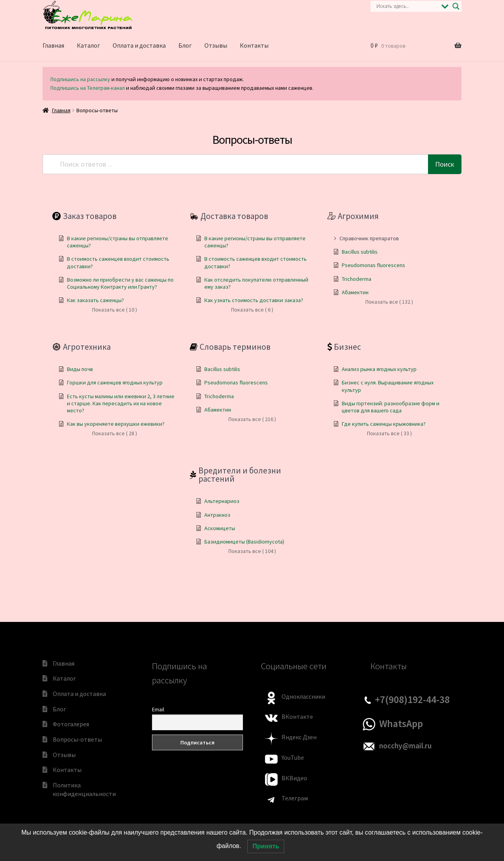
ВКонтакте (297, 716)
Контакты (254, 45)
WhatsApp (401, 724)
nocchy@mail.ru (405, 746)
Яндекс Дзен (299, 737)
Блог (185, 45)
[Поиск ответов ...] (236, 164)
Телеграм (295, 798)
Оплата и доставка (139, 45)
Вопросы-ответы (77, 739)
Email (158, 709)
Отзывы (216, 45)
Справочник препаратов (369, 238)
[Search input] (407, 6)
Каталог (88, 45)
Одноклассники (303, 696)
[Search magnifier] (456, 6)
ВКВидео (294, 778)
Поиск (445, 164)
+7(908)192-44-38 (412, 700)
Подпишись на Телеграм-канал (88, 88)
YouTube (293, 757)
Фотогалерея (71, 724)
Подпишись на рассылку (80, 79)
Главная (53, 45)
